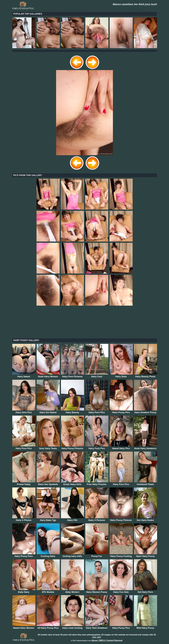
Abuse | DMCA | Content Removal (107, 640)
